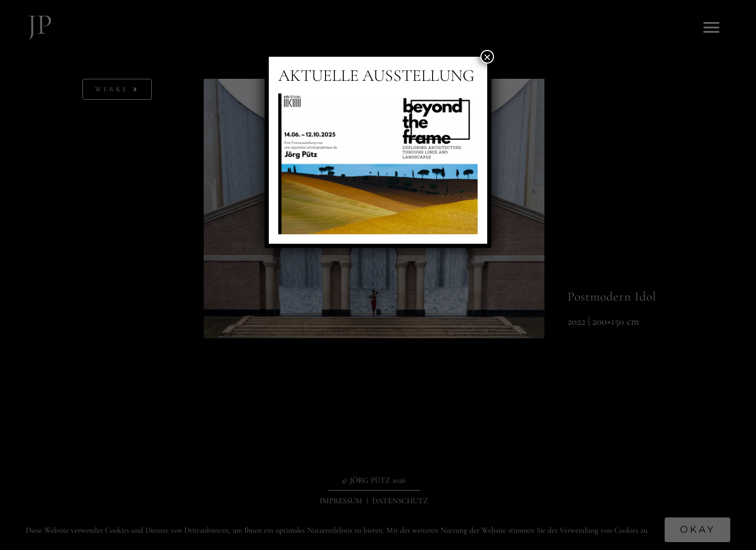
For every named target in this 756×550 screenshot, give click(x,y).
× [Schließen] (487, 57)
